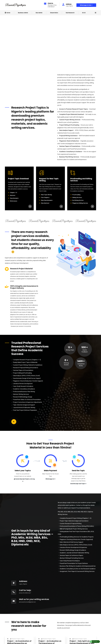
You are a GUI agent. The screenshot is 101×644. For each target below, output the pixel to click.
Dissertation (54, 13)
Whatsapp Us (50, 479)
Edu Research (70, 13)
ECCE (84, 13)
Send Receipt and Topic (78, 484)
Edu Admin (39, 13)
